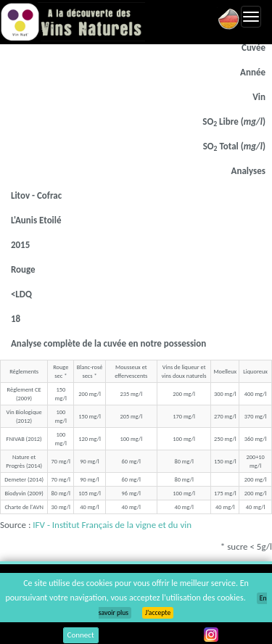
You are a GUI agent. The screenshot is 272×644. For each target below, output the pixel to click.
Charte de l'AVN (24, 507)
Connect (81, 635)
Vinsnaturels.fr (73, 22)
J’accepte (158, 613)
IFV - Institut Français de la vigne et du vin (112, 525)
